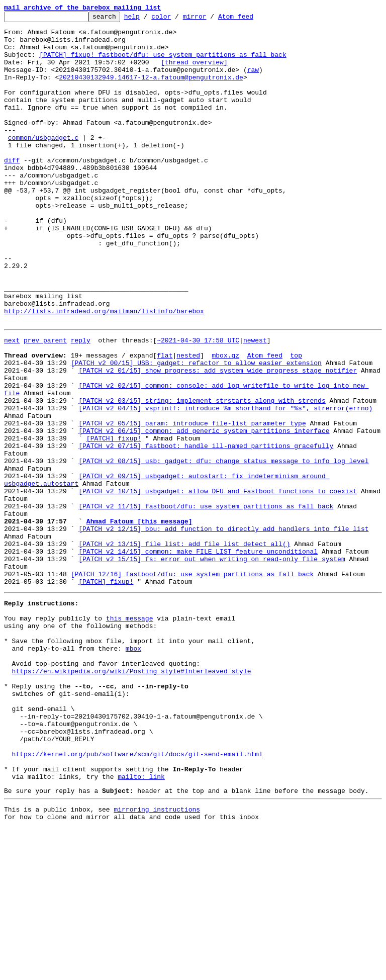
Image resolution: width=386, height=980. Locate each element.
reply (81, 403)
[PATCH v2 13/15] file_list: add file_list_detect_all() (184, 648)
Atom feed (251, 19)
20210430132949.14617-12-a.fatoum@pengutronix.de (151, 91)
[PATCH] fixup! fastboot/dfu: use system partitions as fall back (163, 63)
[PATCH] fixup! (114, 521)
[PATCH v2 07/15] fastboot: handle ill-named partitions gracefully (206, 530)
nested (188, 421)
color (177, 19)
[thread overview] (194, 72)
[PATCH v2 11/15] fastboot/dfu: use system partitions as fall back (206, 602)
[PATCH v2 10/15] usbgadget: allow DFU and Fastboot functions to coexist (218, 584)
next (12, 403)
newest (255, 403)
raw (253, 81)
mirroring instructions (157, 960)
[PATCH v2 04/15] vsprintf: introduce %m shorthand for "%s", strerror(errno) (225, 485)
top (296, 421)
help (148, 19)
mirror (210, 19)
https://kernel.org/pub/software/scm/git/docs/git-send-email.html (137, 897)
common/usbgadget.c (43, 163)
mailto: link (141, 924)
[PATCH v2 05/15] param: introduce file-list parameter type (192, 503)
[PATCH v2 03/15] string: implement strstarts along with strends (202, 476)
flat (165, 421)
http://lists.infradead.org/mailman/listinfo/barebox (104, 371)
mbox (133, 770)
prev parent (45, 403)
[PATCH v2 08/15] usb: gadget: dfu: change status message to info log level (223, 548)
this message (130, 734)
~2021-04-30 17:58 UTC (198, 403)
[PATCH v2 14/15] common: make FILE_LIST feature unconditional (198, 657)
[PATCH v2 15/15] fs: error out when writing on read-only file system (212, 666)
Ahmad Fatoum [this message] (139, 620)
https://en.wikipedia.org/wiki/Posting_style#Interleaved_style (132, 797)
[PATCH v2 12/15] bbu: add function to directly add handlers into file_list (223, 630)
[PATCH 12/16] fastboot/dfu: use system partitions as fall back (192, 684)
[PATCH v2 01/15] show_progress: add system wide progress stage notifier (218, 439)
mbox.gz (225, 421)
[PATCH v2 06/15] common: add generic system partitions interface (204, 512)
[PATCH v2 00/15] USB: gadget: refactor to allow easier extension (196, 430)
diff (12, 190)
